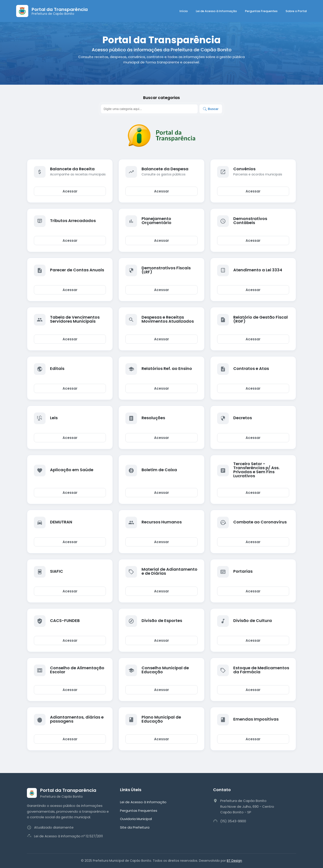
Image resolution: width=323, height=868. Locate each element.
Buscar (211, 109)
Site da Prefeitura (135, 827)
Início (184, 11)
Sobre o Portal (296, 11)
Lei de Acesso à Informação (216, 11)
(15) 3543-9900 (233, 821)
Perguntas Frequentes (261, 11)
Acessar (70, 191)
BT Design (234, 861)
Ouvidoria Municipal (136, 819)
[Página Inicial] (52, 11)
